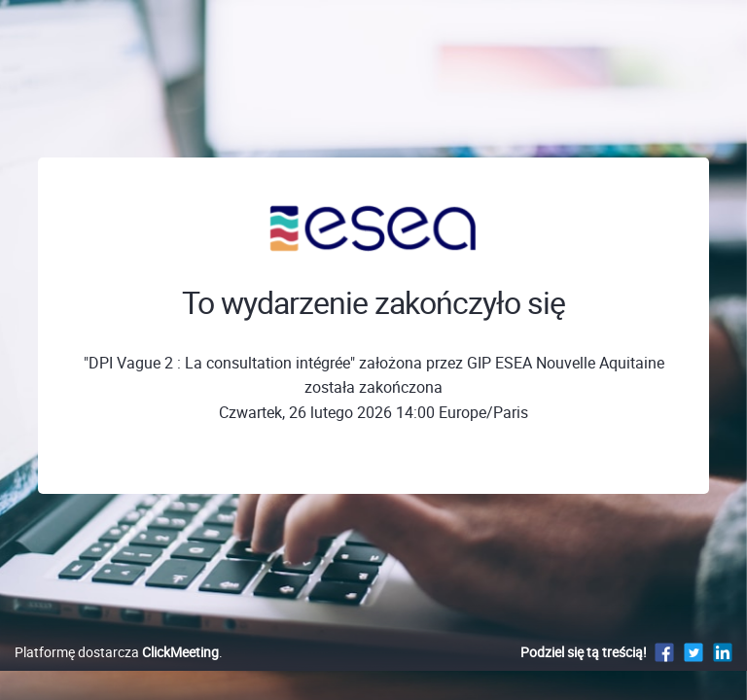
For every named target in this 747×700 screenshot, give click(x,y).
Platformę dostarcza (117, 652)
